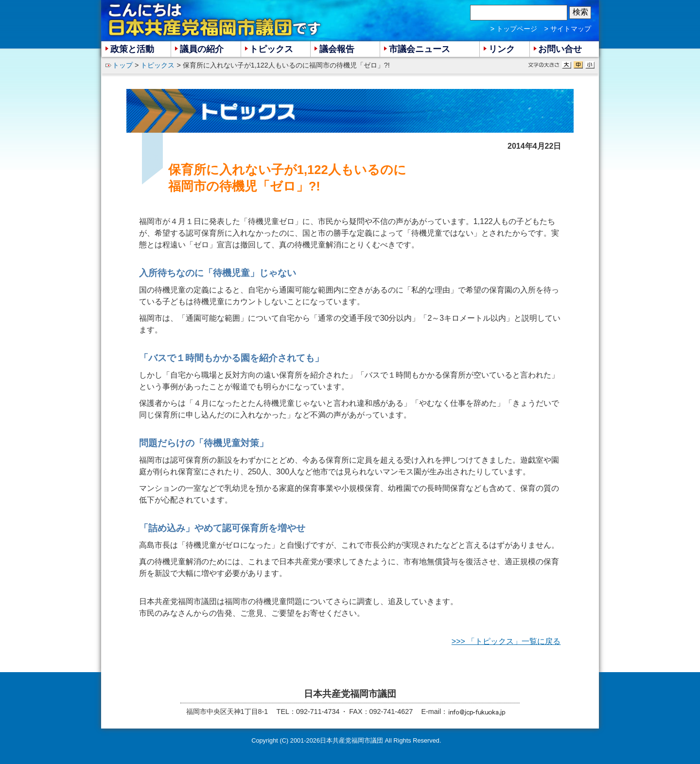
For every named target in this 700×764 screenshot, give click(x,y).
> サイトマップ (568, 29)
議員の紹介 (202, 49)
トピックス (157, 65)
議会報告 (337, 49)
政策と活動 (132, 49)
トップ (122, 65)
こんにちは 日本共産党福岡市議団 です (215, 20)
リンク (502, 49)
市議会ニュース (420, 49)
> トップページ (514, 29)
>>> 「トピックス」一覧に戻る (506, 641)
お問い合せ (560, 49)
